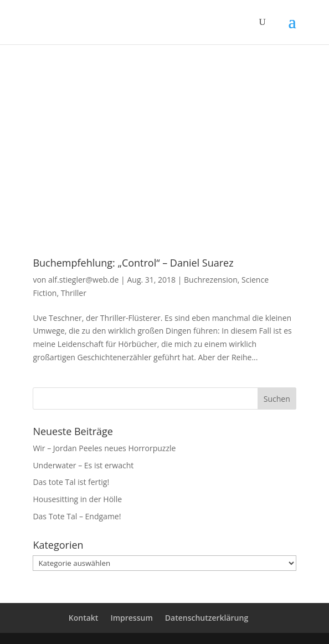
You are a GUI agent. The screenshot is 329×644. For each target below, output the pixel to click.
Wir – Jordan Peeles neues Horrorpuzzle (104, 448)
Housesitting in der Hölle (77, 499)
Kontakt (84, 618)
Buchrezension (211, 280)
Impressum (131, 618)
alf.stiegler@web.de (83, 280)
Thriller (74, 293)
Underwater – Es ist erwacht (83, 465)
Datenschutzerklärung (207, 618)
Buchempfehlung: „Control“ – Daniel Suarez (133, 263)
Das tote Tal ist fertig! (71, 482)
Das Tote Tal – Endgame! (77, 516)
